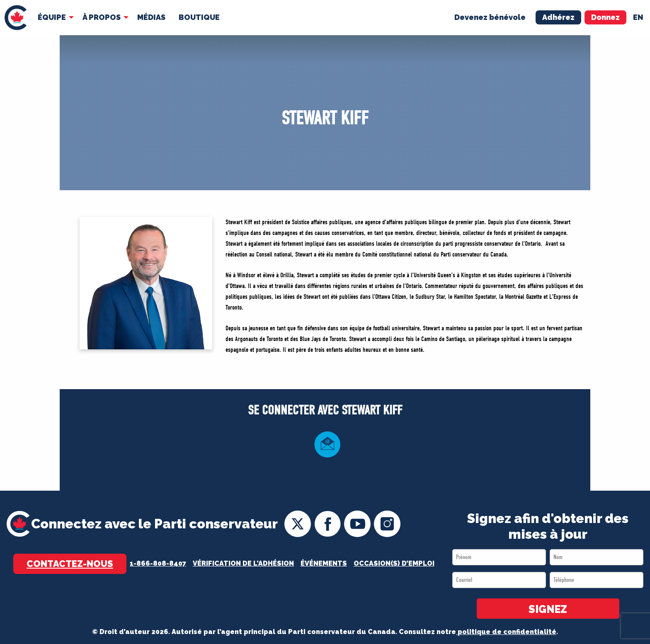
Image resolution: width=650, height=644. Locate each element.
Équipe (52, 17)
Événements (324, 563)
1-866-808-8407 (158, 563)
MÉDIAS (151, 17)
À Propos (102, 17)
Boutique (199, 17)
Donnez (605, 17)
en (638, 17)
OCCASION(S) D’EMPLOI (394, 563)
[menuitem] (16, 18)
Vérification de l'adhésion (243, 563)
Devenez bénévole (490, 17)
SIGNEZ (548, 609)
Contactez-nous (70, 564)
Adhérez (558, 17)
